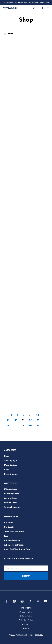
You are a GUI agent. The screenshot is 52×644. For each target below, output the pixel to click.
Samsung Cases (12, 494)
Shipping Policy (26, 620)
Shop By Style (11, 460)
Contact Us (9, 527)
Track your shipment (14, 531)
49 (8, 420)
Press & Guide (11, 474)
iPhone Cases (11, 489)
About (26, 628)
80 (30, 426)
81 (38, 426)
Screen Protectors (13, 507)
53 (38, 420)
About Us (8, 522)
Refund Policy (26, 616)
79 (23, 426)
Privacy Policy (26, 612)
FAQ (6, 536)
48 (37, 415)
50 (16, 420)
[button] (35, 8)
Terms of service (26, 608)
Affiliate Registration (14, 545)
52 (30, 420)
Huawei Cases (11, 503)
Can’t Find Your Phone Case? (18, 549)
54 (8, 426)
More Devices (11, 465)
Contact (26, 624)
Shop (7, 456)
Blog (6, 469)
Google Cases (11, 498)
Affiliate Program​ (12, 540)
